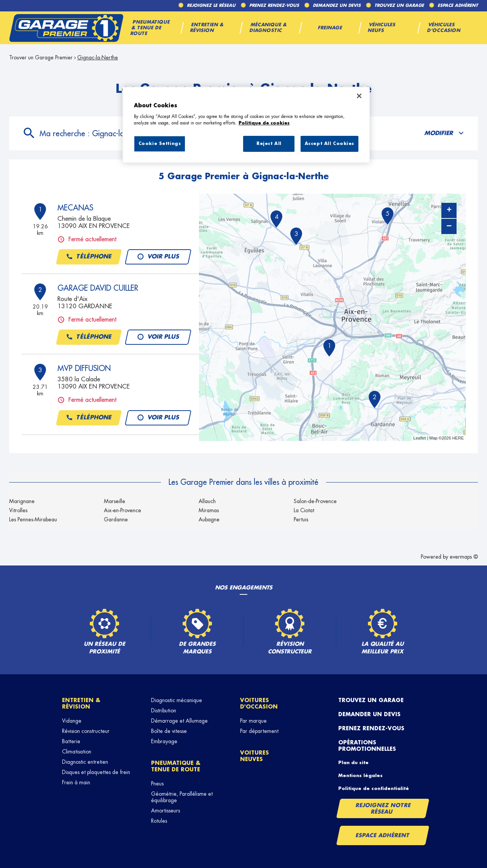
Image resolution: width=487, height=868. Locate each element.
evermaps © (464, 557)
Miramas (209, 510)
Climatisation (77, 752)
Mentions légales (360, 776)
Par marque (253, 721)
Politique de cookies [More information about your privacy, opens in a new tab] (264, 123)
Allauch (207, 501)
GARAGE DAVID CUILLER (98, 288)
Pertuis (301, 519)
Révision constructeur (86, 731)
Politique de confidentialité (374, 788)
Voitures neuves (255, 756)
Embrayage (164, 741)
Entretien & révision (81, 703)
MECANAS (75, 208)
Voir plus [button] (158, 257)
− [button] (449, 226)
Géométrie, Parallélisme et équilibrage (182, 797)
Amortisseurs (166, 811)
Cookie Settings (160, 144)
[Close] (359, 96)
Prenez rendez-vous (371, 728)
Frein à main (76, 782)
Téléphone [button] (89, 257)
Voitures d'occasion (259, 703)
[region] (246, 125)
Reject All (269, 144)
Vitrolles (18, 510)
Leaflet (419, 438)
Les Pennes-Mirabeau (33, 519)
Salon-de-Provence (315, 501)
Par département (259, 731)
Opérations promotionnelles (367, 746)
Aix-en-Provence (123, 510)
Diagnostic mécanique (177, 700)
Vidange (72, 721)
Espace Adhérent (383, 835)
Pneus (157, 784)
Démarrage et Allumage (179, 721)
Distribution (164, 710)
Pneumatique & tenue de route (176, 766)
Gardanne (116, 519)
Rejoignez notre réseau (383, 808)
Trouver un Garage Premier (41, 57)
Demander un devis (369, 714)
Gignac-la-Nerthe (98, 57)
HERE (458, 438)
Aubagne (209, 519)
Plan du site (353, 763)
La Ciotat (304, 510)
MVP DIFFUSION (84, 368)
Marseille (115, 501)
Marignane (22, 501)
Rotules (159, 821)
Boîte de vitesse (169, 731)
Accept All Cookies (329, 144)
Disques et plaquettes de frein (96, 772)
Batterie (71, 741)
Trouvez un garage (371, 700)
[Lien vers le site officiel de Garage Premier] (66, 28)
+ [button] (449, 210)
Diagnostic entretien (85, 762)
